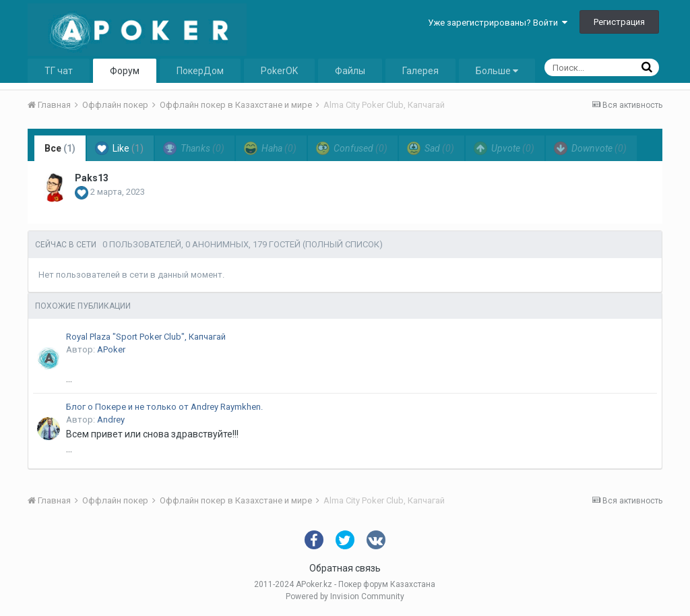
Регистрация (619, 22)
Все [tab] (60, 148)
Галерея (420, 71)
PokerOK (279, 71)
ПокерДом (200, 71)
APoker (111, 349)
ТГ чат (59, 71)
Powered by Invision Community (345, 596)
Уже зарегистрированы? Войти (498, 23)
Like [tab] (119, 148)
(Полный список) (343, 244)
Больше (497, 71)
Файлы (350, 71)
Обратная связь (345, 568)
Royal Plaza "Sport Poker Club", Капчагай (146, 337)
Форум (125, 71)
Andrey (111, 420)
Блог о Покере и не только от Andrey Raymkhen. (164, 407)
